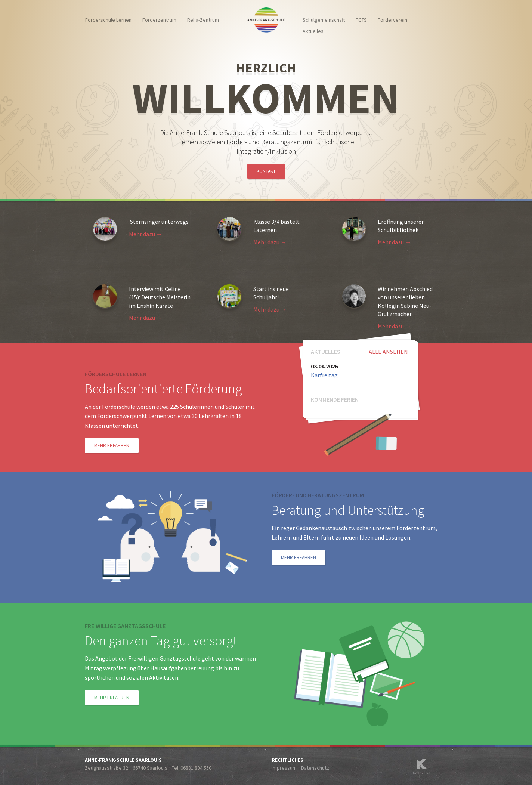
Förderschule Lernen (108, 20)
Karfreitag (324, 375)
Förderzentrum (159, 20)
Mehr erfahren (112, 446)
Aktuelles (313, 31)
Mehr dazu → (146, 234)
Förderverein (392, 20)
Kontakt (266, 171)
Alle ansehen (388, 352)
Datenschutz (315, 768)
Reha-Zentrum (203, 20)
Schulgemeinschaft (324, 20)
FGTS (361, 20)
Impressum (284, 768)
